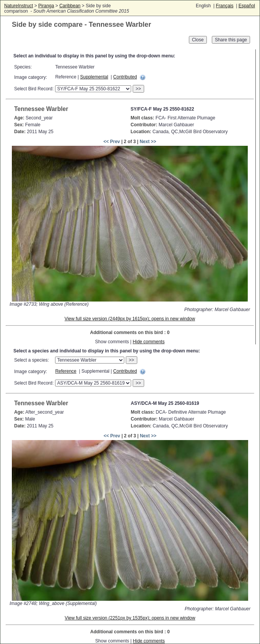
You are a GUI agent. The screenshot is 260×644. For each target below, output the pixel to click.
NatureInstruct (19, 6)
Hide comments (149, 342)
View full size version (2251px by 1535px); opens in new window (130, 618)
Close (198, 40)
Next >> (148, 142)
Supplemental (94, 77)
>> (138, 89)
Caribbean (70, 6)
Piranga (46, 6)
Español (247, 6)
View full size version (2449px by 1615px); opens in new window (130, 319)
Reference (66, 371)
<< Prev (111, 142)
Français (224, 6)
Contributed (125, 77)
